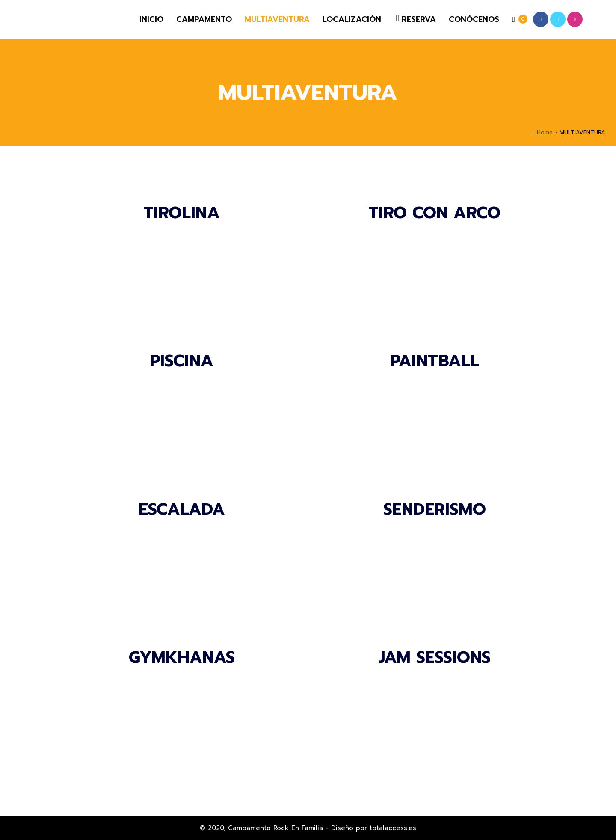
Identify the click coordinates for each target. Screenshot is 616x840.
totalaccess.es (393, 828)
